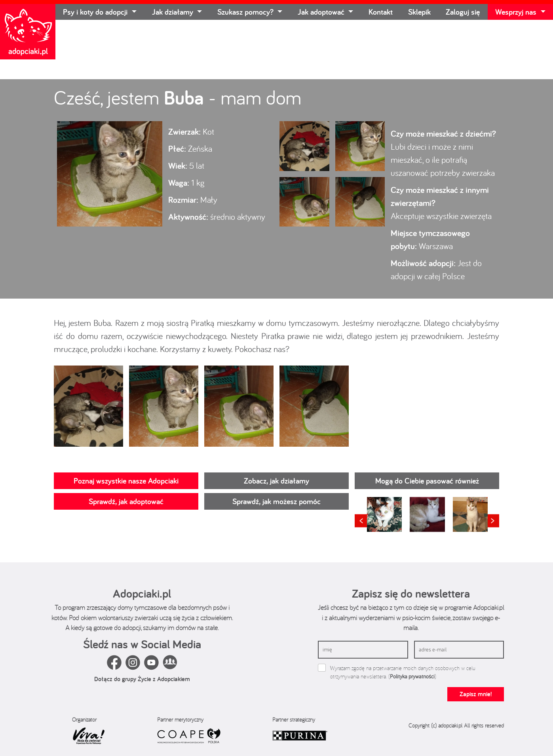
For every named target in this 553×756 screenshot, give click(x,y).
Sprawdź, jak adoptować (126, 501)
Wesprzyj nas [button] (517, 12)
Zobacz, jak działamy (276, 481)
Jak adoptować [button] (322, 12)
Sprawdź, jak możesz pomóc (276, 501)
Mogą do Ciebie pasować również (427, 481)
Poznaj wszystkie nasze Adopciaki (126, 481)
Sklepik (419, 12)
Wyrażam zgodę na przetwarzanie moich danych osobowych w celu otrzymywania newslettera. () (403, 672)
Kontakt (381, 12)
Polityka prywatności (412, 676)
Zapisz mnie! (476, 694)
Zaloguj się (463, 12)
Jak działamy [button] (174, 12)
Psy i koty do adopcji (96, 12)
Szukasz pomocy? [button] (246, 12)
